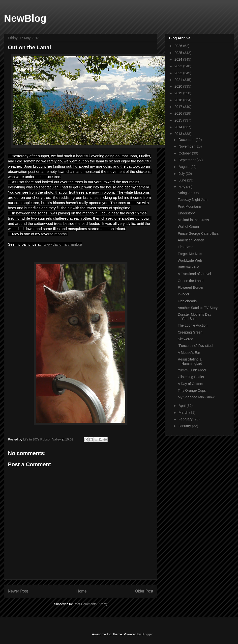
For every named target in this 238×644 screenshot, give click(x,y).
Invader (184, 294)
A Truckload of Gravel (194, 274)
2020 (179, 86)
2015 (179, 120)
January (185, 426)
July (182, 174)
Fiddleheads (187, 301)
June (183, 180)
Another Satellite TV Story (198, 308)
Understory (186, 213)
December (187, 140)
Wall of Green (188, 227)
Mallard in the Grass (193, 220)
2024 (179, 59)
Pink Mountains (190, 206)
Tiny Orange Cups (192, 390)
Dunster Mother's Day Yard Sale (194, 317)
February (186, 419)
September (187, 160)
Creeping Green (190, 332)
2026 (179, 46)
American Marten (191, 240)
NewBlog (25, 18)
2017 (179, 107)
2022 (179, 73)
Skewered (185, 339)
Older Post (144, 591)
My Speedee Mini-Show (196, 397)
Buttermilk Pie (188, 267)
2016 (179, 113)
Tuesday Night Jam (193, 200)
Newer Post (18, 591)
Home (82, 591)
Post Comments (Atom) (90, 604)
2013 (179, 134)
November (187, 146)
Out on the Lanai (191, 281)
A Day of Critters (190, 384)
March (184, 412)
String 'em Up (188, 193)
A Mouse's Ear (189, 353)
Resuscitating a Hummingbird (190, 361)
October (185, 153)
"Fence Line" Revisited (195, 346)
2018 (179, 100)
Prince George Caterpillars (198, 233)
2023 (179, 66)
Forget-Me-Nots (190, 254)
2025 (179, 53)
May (182, 187)
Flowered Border (191, 287)
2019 (179, 93)
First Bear (185, 247)
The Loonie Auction (193, 325)
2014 (179, 127)
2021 (179, 80)
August (184, 167)
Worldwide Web (190, 260)
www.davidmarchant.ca (62, 244)
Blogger (147, 634)
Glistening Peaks (191, 377)
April (182, 406)
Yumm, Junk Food (192, 370)
